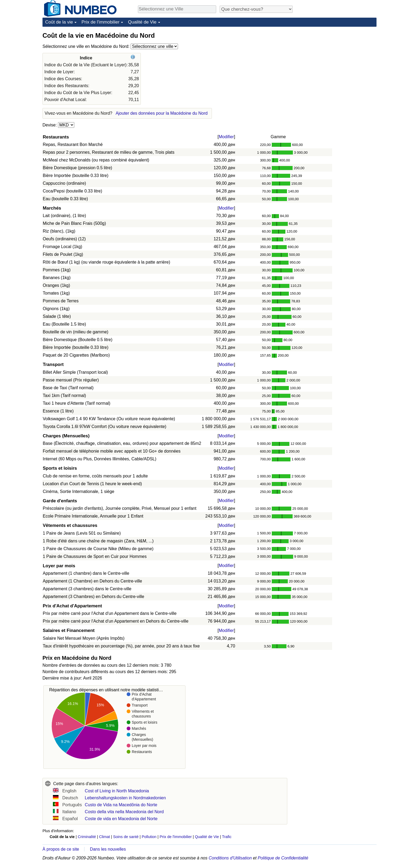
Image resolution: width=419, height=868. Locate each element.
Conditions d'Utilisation (230, 858)
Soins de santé (126, 837)
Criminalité (87, 837)
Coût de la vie (59, 22)
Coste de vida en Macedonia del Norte (121, 819)
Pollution (149, 837)
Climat (105, 837)
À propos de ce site (61, 849)
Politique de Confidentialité (283, 858)
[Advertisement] (336, 65)
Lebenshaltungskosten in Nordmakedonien (125, 798)
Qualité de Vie (142, 22)
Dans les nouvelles (108, 849)
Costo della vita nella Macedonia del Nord (124, 812)
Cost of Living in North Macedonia (117, 791)
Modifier (226, 137)
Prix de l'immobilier (100, 22)
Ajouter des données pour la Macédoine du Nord (162, 113)
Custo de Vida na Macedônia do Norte (121, 805)
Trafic (227, 837)
